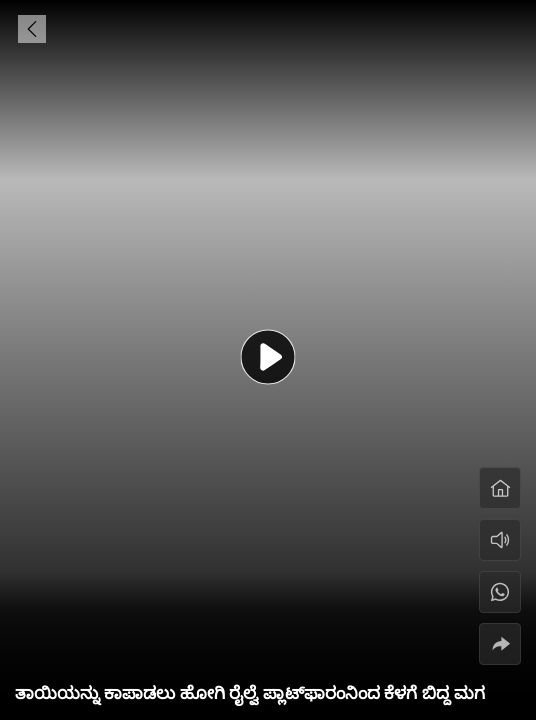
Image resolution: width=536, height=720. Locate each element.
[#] (500, 592)
